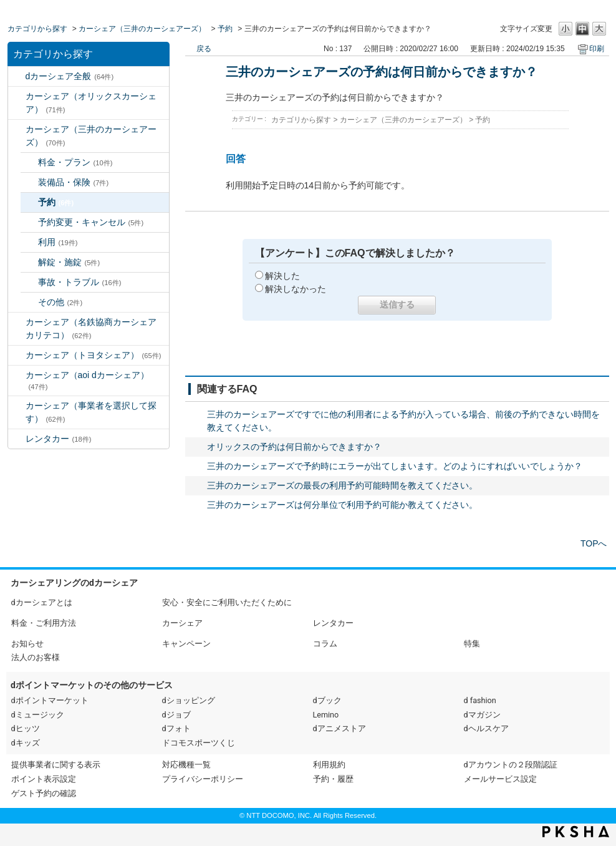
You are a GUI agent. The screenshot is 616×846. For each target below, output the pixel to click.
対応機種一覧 (186, 765)
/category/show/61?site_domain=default (17, 355)
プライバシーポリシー (203, 779)
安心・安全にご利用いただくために (227, 602)
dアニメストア (339, 728)
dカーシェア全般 (70, 76)
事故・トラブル (80, 282)
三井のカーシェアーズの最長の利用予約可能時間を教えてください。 (342, 485)
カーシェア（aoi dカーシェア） (87, 380)
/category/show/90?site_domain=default (17, 375)
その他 (60, 302)
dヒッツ (26, 728)
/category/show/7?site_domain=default (17, 439)
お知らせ (27, 644)
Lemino (326, 715)
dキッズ (26, 743)
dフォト (176, 728)
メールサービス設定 (500, 779)
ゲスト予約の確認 (44, 793)
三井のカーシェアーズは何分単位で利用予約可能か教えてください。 (342, 505)
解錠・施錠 (69, 262)
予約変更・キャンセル (91, 222)
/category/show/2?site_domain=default (17, 76)
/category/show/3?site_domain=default (17, 96)
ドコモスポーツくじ (199, 743)
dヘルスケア (486, 728)
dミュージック (38, 715)
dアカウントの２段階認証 (511, 765)
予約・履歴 (333, 779)
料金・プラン (75, 162)
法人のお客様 (36, 657)
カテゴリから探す (37, 29)
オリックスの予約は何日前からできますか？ (294, 447)
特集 (472, 644)
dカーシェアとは (42, 602)
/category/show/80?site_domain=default (17, 406)
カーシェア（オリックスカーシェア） (91, 103)
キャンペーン (186, 644)
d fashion (480, 700)
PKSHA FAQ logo (576, 832)
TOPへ (594, 543)
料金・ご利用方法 (44, 623)
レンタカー (59, 439)
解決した (282, 276)
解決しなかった (296, 289)
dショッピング (189, 700)
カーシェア (182, 623)
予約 (225, 29)
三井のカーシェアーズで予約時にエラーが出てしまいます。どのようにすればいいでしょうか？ (395, 466)
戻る (204, 49)
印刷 (597, 49)
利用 (58, 242)
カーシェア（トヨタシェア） (94, 355)
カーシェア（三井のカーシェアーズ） (142, 29)
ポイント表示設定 (44, 779)
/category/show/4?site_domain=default (17, 129)
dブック (327, 700)
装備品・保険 (74, 182)
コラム (325, 644)
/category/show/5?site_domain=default (17, 322)
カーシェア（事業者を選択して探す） (91, 412)
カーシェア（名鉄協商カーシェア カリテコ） (95, 328)
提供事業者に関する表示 (56, 765)
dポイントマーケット (50, 700)
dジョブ (176, 715)
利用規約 (329, 765)
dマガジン (482, 715)
